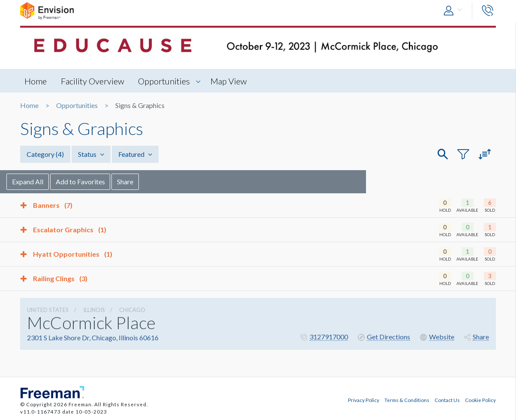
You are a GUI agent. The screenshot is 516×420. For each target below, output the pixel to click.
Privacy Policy (364, 400)
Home (36, 81)
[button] (455, 11)
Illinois (94, 310)
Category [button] (45, 154)
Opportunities (164, 81)
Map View (229, 81)
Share (139, 181)
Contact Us (447, 400)
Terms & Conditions (407, 400)
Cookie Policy (480, 400)
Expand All (41, 181)
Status (91, 154)
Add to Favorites (94, 181)
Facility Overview (93, 81)
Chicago (132, 310)
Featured (135, 154)
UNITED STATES (48, 310)
